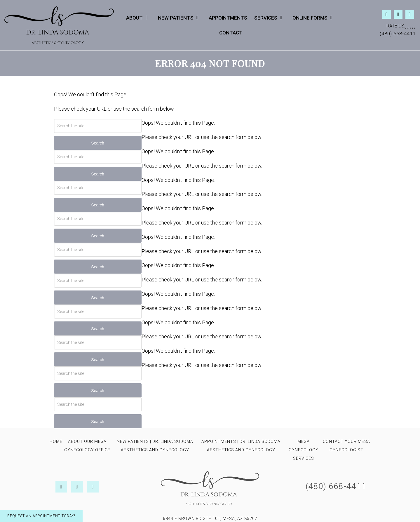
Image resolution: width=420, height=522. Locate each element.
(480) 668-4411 (398, 34)
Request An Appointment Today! (41, 516)
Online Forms (310, 18)
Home (56, 441)
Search (97, 143)
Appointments (228, 18)
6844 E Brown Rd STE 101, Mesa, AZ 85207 (210, 518)
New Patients (176, 18)
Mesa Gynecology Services (304, 450)
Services (266, 18)
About (134, 18)
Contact (231, 33)
